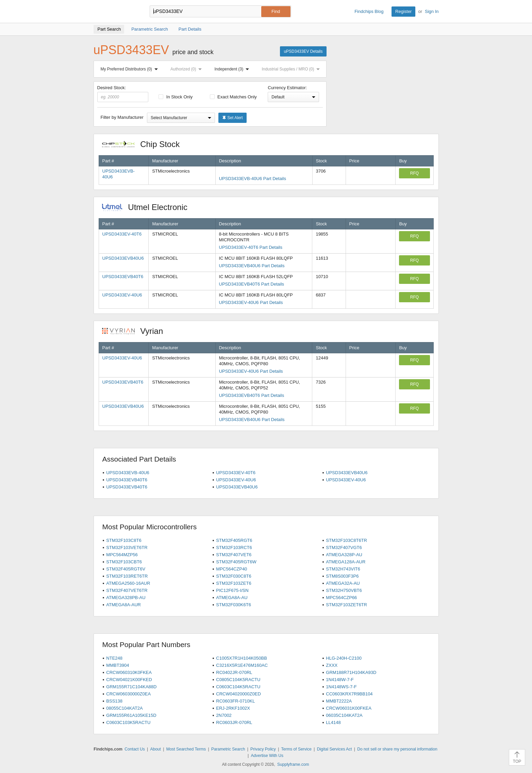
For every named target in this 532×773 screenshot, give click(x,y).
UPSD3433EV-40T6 (122, 234)
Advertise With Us (267, 756)
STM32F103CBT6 (124, 562)
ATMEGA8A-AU (232, 598)
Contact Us (135, 749)
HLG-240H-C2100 (344, 658)
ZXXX (332, 665)
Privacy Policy (263, 749)
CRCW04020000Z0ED (238, 694)
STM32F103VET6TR (127, 547)
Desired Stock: (123, 94)
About (155, 749)
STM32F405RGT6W (236, 562)
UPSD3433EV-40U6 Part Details (251, 302)
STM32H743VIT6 (343, 569)
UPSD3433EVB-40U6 (128, 473)
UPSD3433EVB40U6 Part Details (252, 266)
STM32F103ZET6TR (346, 605)
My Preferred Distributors (131, 69)
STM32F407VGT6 (344, 547)
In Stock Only (176, 97)
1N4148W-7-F (340, 680)
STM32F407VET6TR (127, 590)
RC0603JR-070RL (234, 722)
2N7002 (224, 715)
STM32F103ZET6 (234, 583)
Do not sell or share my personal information (397, 749)
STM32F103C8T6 (124, 540)
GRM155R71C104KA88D (131, 687)
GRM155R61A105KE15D (131, 715)
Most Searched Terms (186, 749)
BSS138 (114, 701)
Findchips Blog (369, 11)
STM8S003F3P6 (342, 576)
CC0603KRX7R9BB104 (349, 694)
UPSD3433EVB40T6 (123, 277)
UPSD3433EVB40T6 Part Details (252, 284)
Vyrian (136, 331)
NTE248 (114, 658)
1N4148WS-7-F (341, 687)
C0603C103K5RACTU (128, 722)
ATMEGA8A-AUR (123, 605)
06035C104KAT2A (344, 715)
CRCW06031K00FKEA (349, 708)
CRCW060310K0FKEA (129, 672)
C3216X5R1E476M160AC (242, 665)
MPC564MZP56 (122, 555)
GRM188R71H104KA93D (351, 672)
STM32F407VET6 (234, 555)
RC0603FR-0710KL (235, 701)
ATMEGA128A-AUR (346, 562)
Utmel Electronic (148, 207)
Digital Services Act (335, 749)
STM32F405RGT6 (234, 540)
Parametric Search (228, 749)
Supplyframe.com (293, 764)
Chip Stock (144, 144)
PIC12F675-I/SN (232, 590)
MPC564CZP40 (231, 569)
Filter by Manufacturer (122, 117)
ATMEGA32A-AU (343, 583)
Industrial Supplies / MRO (292, 69)
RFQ (414, 173)
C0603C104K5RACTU (238, 687)
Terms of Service (296, 749)
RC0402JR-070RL (234, 672)
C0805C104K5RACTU (238, 680)
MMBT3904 (118, 665)
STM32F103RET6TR (127, 576)
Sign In (432, 11)
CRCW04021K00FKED (129, 680)
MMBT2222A (339, 701)
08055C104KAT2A (124, 708)
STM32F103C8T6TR (346, 540)
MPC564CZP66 (341, 598)
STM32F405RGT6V (126, 569)
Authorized (187, 69)
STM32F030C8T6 (234, 576)
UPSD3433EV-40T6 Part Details (251, 247)
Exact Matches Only (233, 97)
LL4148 (333, 722)
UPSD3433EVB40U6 (123, 258)
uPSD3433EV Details (303, 51)
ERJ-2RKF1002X (233, 708)
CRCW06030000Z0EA (128, 694)
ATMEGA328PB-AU (126, 598)
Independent (233, 69)
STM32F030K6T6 (234, 605)
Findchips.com (116, 12)
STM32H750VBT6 (344, 590)
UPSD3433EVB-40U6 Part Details (253, 179)
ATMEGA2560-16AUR (128, 583)
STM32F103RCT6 (234, 547)
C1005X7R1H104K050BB (242, 658)
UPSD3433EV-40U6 (122, 295)
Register (403, 11)
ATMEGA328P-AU (344, 555)
